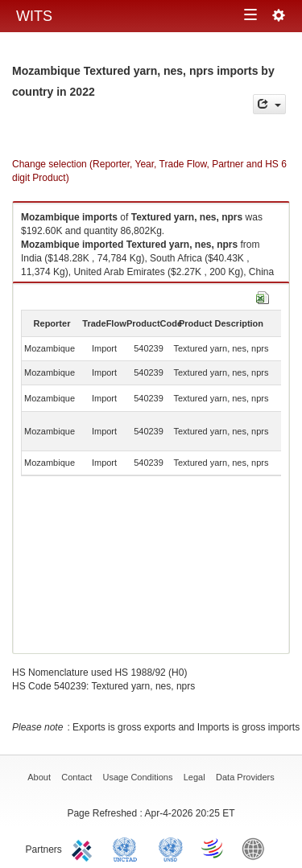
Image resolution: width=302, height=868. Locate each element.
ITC (85, 848)
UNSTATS (171, 848)
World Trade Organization (213, 848)
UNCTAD (128, 848)
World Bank (257, 848)
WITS (34, 16)
